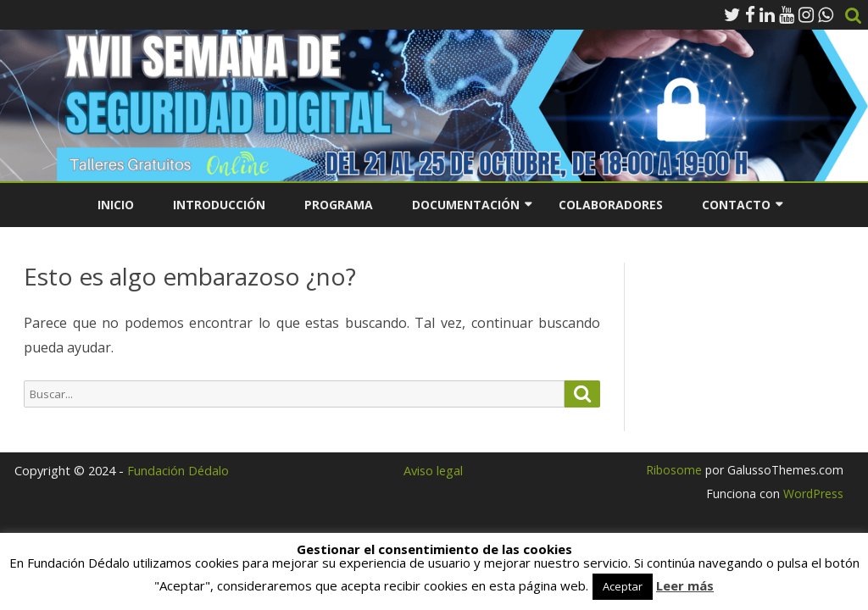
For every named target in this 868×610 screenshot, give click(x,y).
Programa (339, 205)
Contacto (736, 205)
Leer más (685, 585)
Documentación (466, 205)
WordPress (812, 494)
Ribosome (674, 470)
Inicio (116, 205)
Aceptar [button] (623, 586)
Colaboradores (611, 205)
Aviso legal (433, 470)
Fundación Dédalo (178, 470)
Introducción (219, 205)
